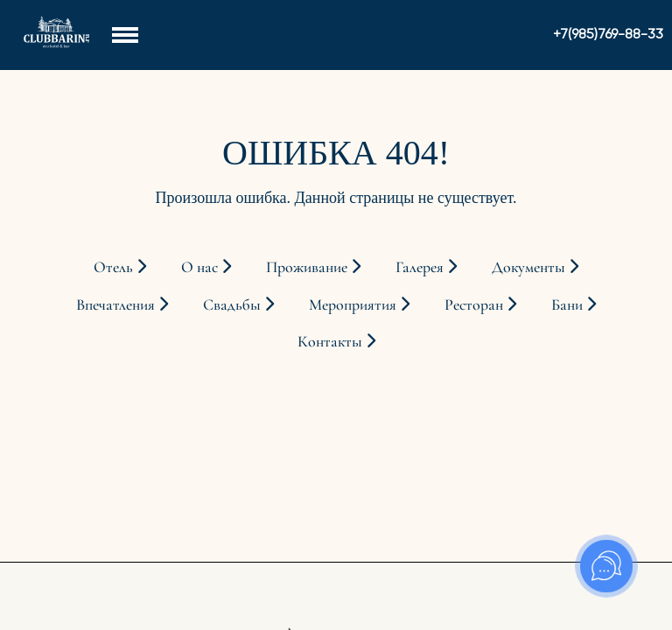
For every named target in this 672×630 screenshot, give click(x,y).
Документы (535, 267)
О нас (206, 267)
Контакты (336, 341)
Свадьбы (238, 304)
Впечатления (122, 304)
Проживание (313, 267)
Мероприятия (359, 304)
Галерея (426, 267)
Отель (120, 267)
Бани (574, 304)
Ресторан (480, 304)
